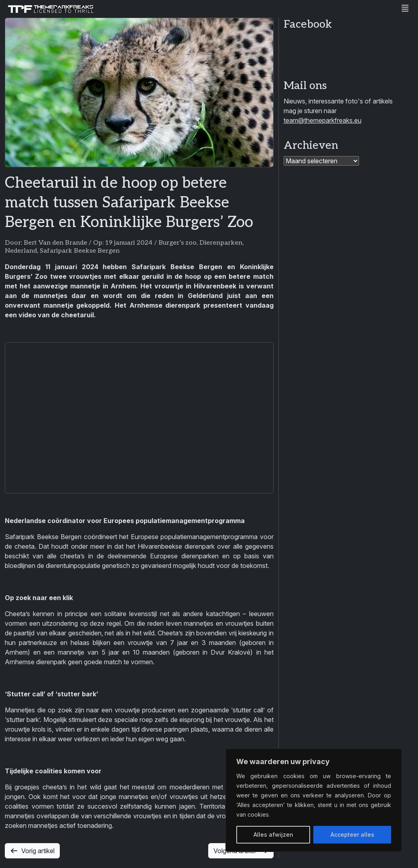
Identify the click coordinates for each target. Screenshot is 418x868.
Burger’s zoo (178, 243)
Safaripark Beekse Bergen (80, 251)
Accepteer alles (352, 835)
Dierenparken (221, 243)
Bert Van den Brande (55, 243)
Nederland (21, 251)
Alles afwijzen (273, 835)
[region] (314, 800)
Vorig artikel (32, 851)
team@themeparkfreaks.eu (323, 120)
